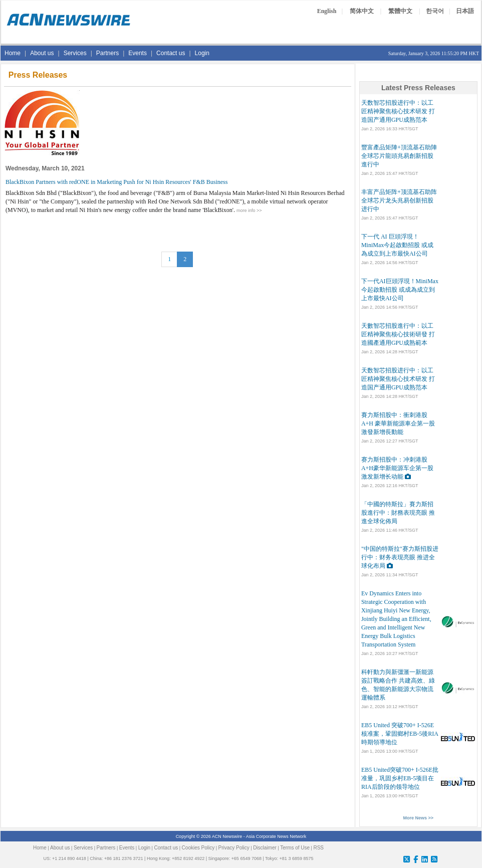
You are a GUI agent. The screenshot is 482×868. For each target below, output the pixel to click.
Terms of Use (295, 848)
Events (138, 53)
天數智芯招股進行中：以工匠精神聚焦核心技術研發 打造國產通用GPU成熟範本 (398, 334)
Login (202, 53)
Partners (107, 53)
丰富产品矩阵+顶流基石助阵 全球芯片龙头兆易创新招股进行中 (399, 200)
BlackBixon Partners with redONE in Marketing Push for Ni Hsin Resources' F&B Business (116, 182)
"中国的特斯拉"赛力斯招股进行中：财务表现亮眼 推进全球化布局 (400, 557)
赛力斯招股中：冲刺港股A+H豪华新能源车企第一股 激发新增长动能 (397, 468)
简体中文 (362, 11)
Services (75, 53)
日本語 (465, 11)
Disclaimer (265, 848)
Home (13, 53)
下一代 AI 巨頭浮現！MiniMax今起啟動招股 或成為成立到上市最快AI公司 (397, 245)
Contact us (171, 53)
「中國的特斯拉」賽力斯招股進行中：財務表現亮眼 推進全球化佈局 (398, 513)
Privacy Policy (234, 848)
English (327, 11)
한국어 (435, 11)
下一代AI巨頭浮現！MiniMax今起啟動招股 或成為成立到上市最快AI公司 (400, 290)
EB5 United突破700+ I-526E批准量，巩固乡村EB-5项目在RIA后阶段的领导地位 (400, 778)
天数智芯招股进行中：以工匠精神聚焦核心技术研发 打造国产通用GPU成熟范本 (398, 111)
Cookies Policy (198, 848)
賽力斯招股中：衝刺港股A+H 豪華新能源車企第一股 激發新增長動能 (398, 423)
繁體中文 (400, 11)
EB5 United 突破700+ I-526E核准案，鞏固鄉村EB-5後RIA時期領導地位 (400, 734)
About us (42, 53)
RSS (318, 848)
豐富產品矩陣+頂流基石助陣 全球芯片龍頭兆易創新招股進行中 (399, 156)
